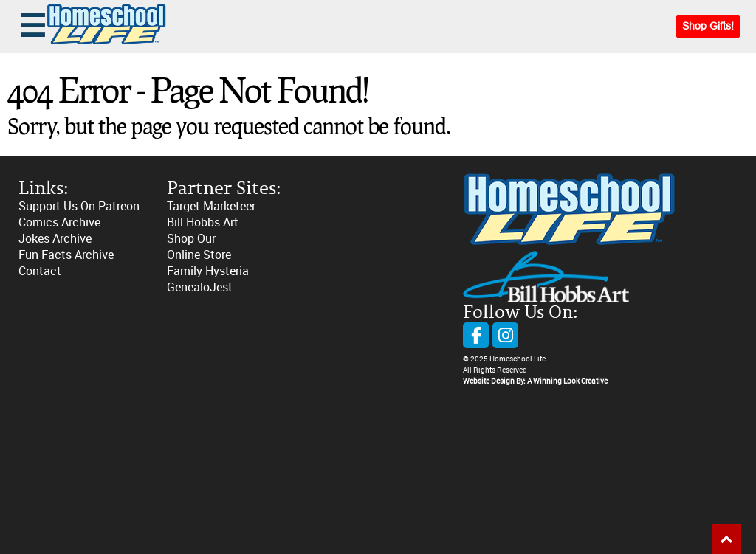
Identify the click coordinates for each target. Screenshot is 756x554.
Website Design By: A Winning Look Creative (535, 381)
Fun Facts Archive (66, 255)
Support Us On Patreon (79, 206)
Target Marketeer (211, 206)
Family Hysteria (208, 271)
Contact (40, 271)
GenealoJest (200, 287)
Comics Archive (59, 222)
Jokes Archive (55, 239)
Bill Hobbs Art (203, 222)
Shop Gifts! (708, 26)
